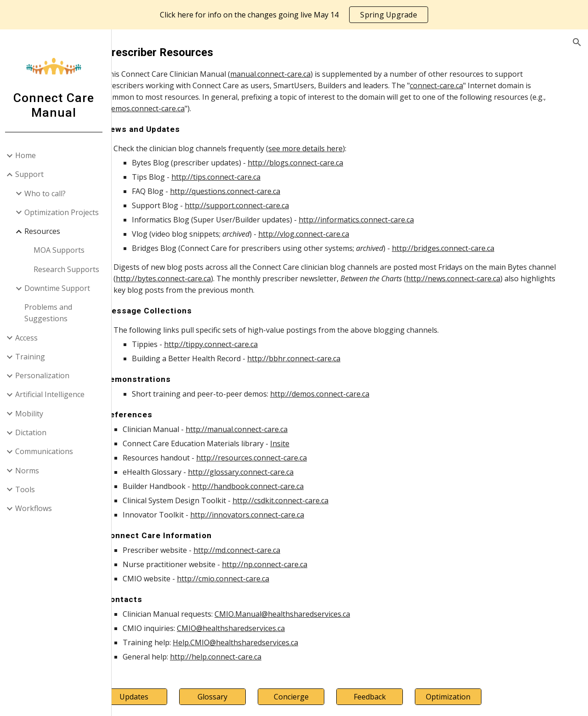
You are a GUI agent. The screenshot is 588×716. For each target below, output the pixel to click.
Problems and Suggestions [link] (51, 313)
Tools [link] (28, 489)
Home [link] (29, 155)
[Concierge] (316, 697)
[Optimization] (458, 697)
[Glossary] (244, 697)
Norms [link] (30, 471)
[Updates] (173, 697)
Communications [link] (47, 451)
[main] (352, 353)
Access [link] (30, 338)
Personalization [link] (45, 375)
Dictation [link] (34, 432)
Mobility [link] (32, 414)
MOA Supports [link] (62, 250)
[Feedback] (387, 697)
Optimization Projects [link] (65, 212)
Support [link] (33, 174)
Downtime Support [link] (60, 288)
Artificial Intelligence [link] (53, 394)
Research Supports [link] (70, 269)
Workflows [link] (37, 508)
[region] (294, 15)
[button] (577, 42)
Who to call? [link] (48, 193)
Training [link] (33, 357)
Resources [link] (45, 231)
